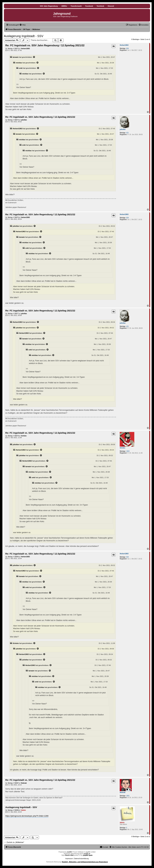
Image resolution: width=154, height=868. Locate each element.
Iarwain (16, 57)
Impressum (69, 859)
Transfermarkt (76, 6)
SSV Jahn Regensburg (49, 6)
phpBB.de (87, 854)
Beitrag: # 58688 (12, 810)
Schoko (122, 448)
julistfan (123, 129)
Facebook (89, 6)
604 (127, 48)
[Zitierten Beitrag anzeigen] (34, 57)
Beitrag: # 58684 (12, 557)
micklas (19, 63)
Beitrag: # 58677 (12, 314)
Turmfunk (100, 6)
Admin (122, 823)
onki (21, 68)
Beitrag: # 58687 (12, 783)
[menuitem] (22, 25)
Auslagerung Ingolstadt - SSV (24, 36)
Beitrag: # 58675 (12, 217)
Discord (111, 6)
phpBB (69, 852)
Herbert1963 (124, 45)
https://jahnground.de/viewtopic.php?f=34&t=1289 (27, 816)
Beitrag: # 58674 (12, 120)
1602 (128, 451)
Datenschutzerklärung (81, 859)
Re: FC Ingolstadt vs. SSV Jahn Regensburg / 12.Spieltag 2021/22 (45, 45)
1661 (128, 796)
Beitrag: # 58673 (12, 49)
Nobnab (122, 792)
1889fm (64, 6)
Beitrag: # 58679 (12, 436)
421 (127, 133)
